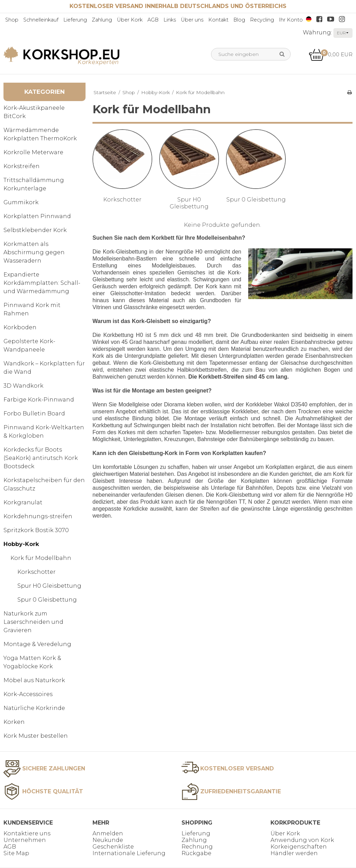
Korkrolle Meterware (33, 152)
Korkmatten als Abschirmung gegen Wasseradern (34, 252)
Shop (12, 20)
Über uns (192, 20)
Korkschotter (37, 572)
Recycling (262, 20)
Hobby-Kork (21, 544)
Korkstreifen (22, 166)
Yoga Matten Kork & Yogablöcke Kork (32, 662)
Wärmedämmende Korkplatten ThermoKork (40, 134)
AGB (153, 20)
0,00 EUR (331, 54)
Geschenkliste (113, 847)
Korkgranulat (23, 502)
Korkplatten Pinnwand (37, 216)
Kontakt (218, 20)
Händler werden (294, 853)
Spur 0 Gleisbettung (47, 600)
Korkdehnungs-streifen (38, 516)
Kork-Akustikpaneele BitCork (34, 112)
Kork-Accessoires (28, 694)
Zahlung (102, 20)
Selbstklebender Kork (35, 230)
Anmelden (108, 833)
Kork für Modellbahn (41, 558)
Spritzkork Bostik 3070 (36, 530)
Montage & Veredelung (37, 644)
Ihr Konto (291, 20)
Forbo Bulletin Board (34, 414)
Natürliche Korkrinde (34, 708)
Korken (14, 722)
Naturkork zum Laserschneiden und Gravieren (33, 622)
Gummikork (21, 202)
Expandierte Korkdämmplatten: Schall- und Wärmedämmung (42, 283)
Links (170, 20)
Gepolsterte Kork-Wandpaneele (29, 345)
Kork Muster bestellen (36, 736)
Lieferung (75, 20)
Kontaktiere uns (27, 833)
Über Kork (130, 20)
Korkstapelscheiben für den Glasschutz (44, 484)
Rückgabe (196, 853)
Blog (239, 20)
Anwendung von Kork (302, 840)
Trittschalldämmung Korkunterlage (34, 184)
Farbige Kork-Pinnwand (39, 400)
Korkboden (20, 327)
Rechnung (197, 847)
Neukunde (108, 840)
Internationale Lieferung (129, 853)
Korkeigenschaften (299, 847)
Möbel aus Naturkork (34, 680)
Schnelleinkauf (41, 20)
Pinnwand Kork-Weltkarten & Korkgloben (44, 432)
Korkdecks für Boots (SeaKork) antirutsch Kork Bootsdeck (41, 458)
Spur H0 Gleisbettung (49, 586)
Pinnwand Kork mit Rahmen (32, 309)
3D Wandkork (23, 386)
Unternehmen (25, 840)
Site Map (16, 853)
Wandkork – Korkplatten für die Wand (44, 368)
